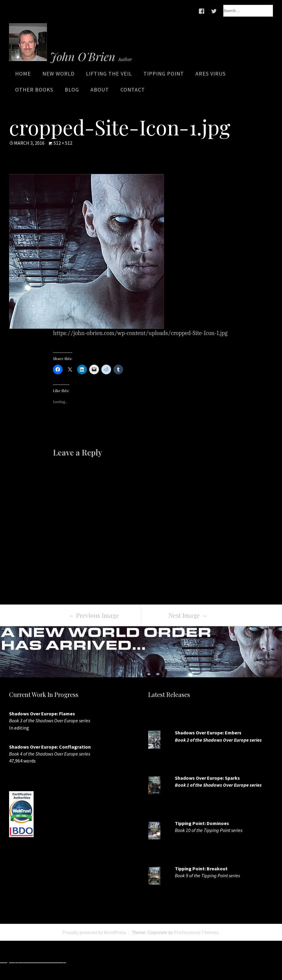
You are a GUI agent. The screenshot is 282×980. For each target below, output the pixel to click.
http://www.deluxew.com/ (218, 961)
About (100, 92)
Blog (72, 92)
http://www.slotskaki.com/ (149, 961)
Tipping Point (164, 76)
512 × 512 (63, 143)
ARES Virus (211, 76)
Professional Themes (196, 932)
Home (23, 76)
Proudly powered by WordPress (94, 932)
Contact (133, 92)
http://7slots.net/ (91, 961)
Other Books (34, 92)
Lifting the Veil (109, 76)
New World (58, 76)
